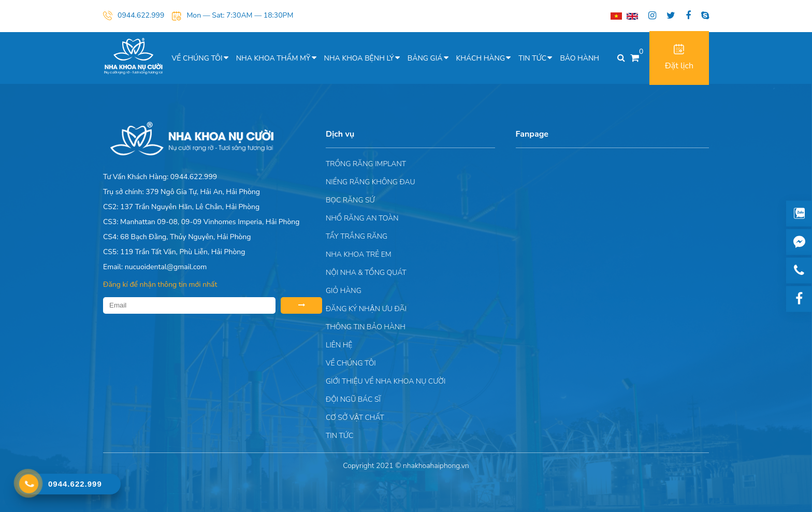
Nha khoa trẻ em (359, 254)
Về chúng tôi (197, 58)
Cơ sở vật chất (355, 418)
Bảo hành (579, 58)
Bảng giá (425, 58)
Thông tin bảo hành (366, 327)
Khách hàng (481, 58)
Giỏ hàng (344, 291)
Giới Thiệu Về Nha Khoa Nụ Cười (386, 381)
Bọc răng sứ (350, 200)
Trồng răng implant (366, 164)
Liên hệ (339, 345)
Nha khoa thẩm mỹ (273, 58)
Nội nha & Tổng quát (366, 273)
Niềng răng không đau (371, 182)
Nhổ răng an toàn (362, 218)
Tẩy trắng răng (357, 236)
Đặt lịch (679, 58)
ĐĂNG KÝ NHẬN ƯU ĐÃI (366, 309)
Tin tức (532, 58)
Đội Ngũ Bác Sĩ (353, 399)
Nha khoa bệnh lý (359, 58)
